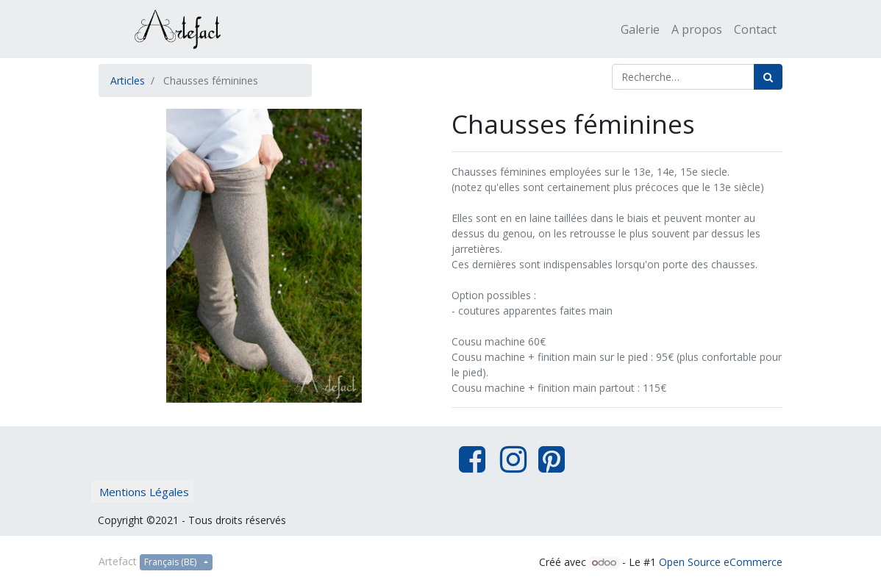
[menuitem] (640, 29)
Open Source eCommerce (721, 562)
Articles (128, 80)
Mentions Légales (144, 492)
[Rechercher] (768, 77)
